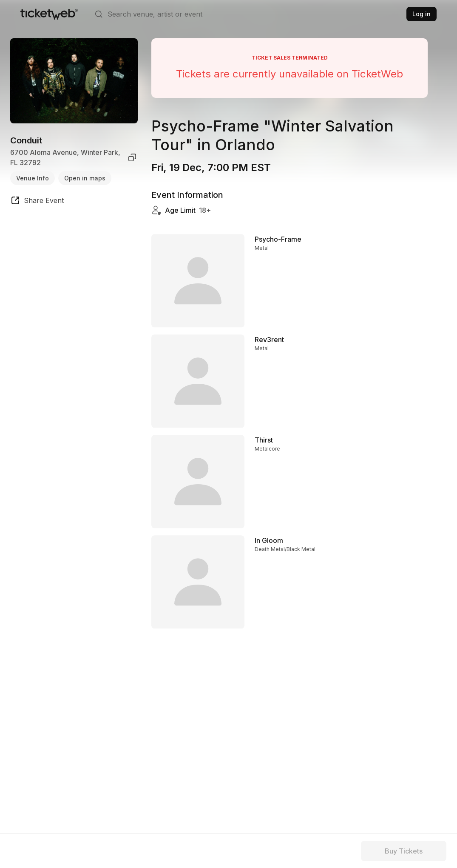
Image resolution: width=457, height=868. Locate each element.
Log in (422, 14)
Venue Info (33, 178)
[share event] (37, 202)
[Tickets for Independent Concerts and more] (49, 14)
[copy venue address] (132, 157)
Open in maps (85, 178)
